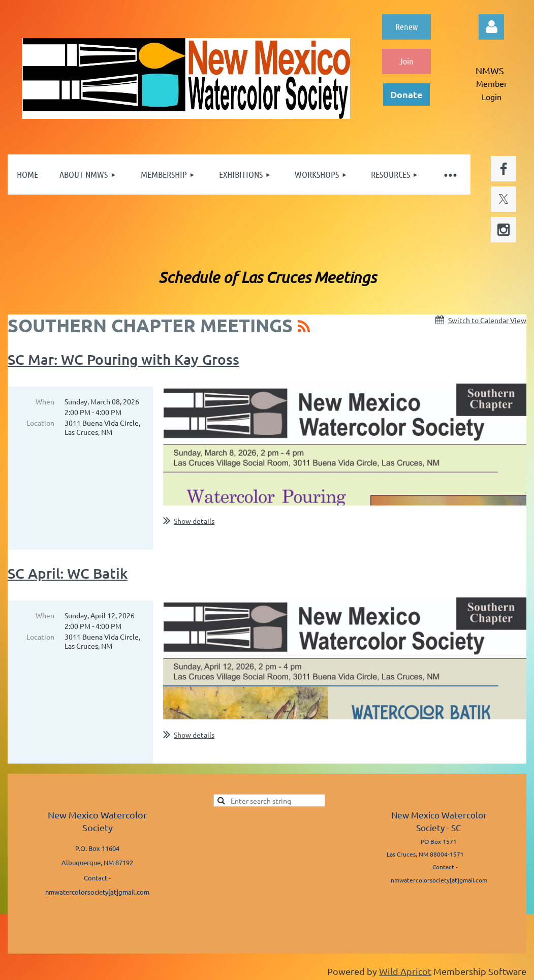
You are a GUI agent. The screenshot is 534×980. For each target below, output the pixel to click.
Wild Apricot (405, 971)
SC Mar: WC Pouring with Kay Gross (123, 359)
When (45, 401)
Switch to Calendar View (487, 320)
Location (40, 423)
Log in (491, 27)
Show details (194, 521)
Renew (406, 26)
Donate (406, 94)
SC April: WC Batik (68, 573)
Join (406, 61)
